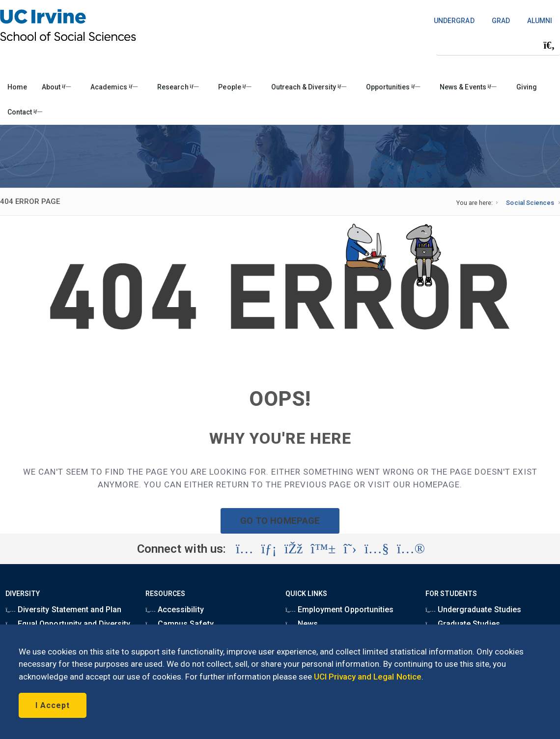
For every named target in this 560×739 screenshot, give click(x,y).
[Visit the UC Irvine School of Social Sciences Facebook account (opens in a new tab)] (294, 549)
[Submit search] (549, 45)
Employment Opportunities (339, 610)
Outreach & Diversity (309, 87)
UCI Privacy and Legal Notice (368, 677)
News (302, 624)
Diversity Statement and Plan (63, 610)
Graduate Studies (462, 624)
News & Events (468, 87)
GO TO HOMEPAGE (280, 521)
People (235, 87)
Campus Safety (179, 624)
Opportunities (393, 87)
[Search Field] (498, 45)
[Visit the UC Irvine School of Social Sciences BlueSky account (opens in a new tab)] (323, 549)
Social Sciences (530, 203)
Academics (114, 87)
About (56, 87)
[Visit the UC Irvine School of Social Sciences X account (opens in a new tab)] (350, 549)
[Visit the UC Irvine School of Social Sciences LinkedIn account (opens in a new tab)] (269, 549)
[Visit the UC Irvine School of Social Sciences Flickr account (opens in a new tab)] (411, 549)
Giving (527, 87)
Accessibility (174, 610)
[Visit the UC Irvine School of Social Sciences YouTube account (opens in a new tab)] (377, 549)
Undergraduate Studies (473, 610)
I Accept (53, 705)
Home (17, 87)
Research (178, 87)
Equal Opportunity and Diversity (68, 624)
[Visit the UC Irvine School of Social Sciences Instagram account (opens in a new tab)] (245, 549)
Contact (25, 112)
